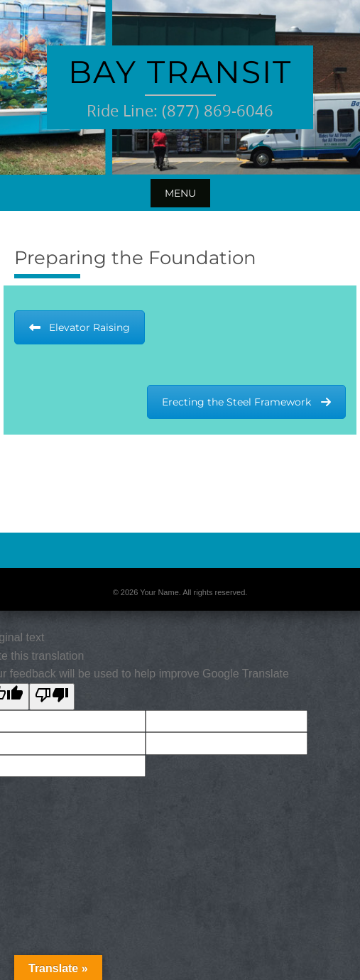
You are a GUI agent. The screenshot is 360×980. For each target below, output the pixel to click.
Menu (180, 193)
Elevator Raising (80, 327)
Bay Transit (180, 72)
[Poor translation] (52, 697)
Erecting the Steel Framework (246, 402)
